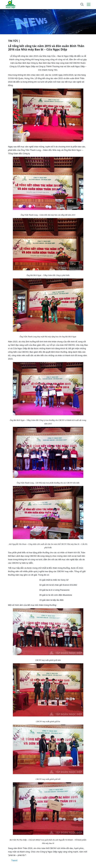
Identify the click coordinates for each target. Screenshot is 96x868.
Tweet (14, 860)
